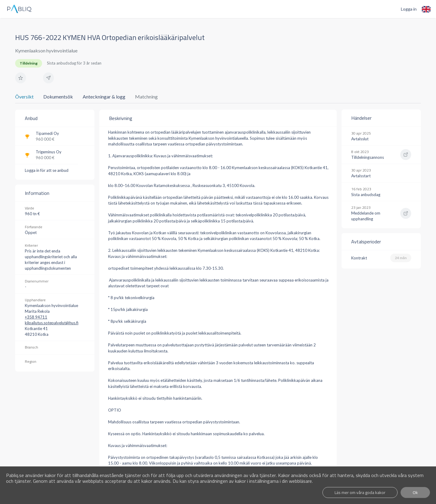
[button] (21, 78)
